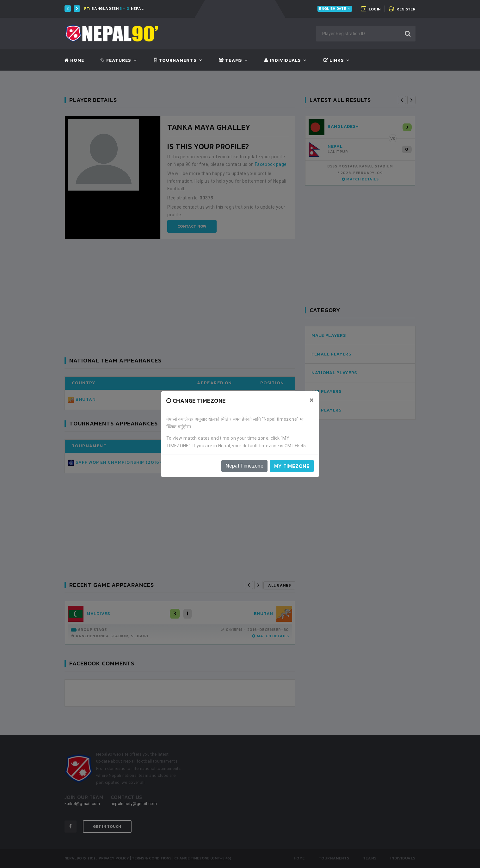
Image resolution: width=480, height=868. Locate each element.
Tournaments (175, 60)
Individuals (283, 60)
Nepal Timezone (244, 466)
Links (334, 60)
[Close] (312, 400)
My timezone (292, 466)
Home (74, 60)
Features (116, 60)
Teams (230, 60)
